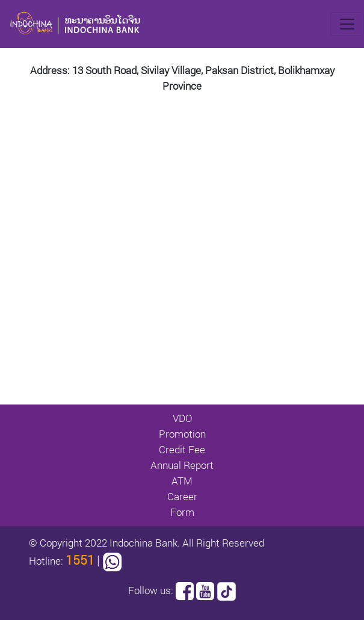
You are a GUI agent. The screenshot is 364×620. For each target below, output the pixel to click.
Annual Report (182, 465)
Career (182, 496)
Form (182, 512)
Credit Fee (182, 449)
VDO (182, 418)
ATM (182, 481)
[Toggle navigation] (347, 24)
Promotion (182, 434)
